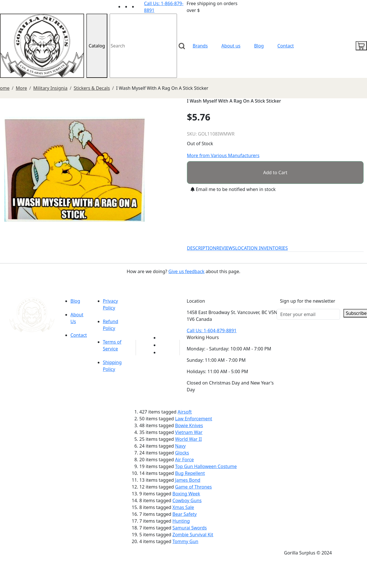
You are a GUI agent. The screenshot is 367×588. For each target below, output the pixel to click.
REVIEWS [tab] (226, 248)
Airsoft (185, 412)
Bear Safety (184, 514)
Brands (200, 46)
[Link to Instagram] (141, 7)
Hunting (181, 521)
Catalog (97, 46)
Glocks (182, 453)
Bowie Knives (189, 425)
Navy (180, 446)
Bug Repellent (190, 473)
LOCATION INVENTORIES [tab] (261, 248)
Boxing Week (186, 494)
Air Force (184, 460)
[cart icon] (361, 46)
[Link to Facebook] (162, 345)
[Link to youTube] (162, 338)
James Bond (188, 480)
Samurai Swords (190, 528)
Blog (259, 46)
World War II (188, 439)
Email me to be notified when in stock (233, 189)
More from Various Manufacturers (223, 155)
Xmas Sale (183, 507)
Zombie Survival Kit (193, 535)
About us (231, 46)
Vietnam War (189, 432)
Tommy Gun (185, 541)
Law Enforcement (194, 419)
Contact (286, 46)
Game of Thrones (193, 487)
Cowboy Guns (187, 500)
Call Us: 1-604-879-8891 (211, 331)
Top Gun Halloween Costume (206, 466)
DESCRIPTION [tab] (202, 248)
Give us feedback (186, 271)
